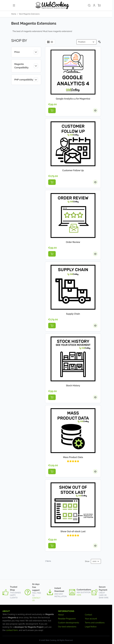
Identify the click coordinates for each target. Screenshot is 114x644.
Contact (88, 615)
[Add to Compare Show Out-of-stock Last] (95, 546)
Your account (91, 619)
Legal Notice (91, 627)
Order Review (73, 242)
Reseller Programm (67, 619)
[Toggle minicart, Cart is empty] (99, 5)
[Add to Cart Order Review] (52, 254)
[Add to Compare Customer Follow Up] (95, 182)
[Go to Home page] (52, 5)
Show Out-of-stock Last (73, 531)
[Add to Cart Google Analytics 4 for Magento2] (52, 110)
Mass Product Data (73, 457)
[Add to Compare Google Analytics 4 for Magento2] (95, 110)
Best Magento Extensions (29, 14)
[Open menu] (14, 5)
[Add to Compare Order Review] (95, 254)
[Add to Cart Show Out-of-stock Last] (52, 546)
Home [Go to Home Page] (14, 14)
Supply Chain (73, 314)
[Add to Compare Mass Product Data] (95, 471)
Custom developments (69, 623)
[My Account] (94, 5)
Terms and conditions (95, 623)
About (61, 615)
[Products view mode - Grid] (48, 42)
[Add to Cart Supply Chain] (52, 326)
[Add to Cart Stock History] (52, 397)
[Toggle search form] (89, 5)
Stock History (73, 385)
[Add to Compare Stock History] (95, 397)
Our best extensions (67, 627)
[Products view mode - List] (52, 42)
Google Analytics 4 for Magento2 (73, 99)
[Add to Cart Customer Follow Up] (52, 182)
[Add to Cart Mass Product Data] (52, 471)
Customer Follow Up (73, 170)
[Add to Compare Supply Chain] (95, 326)
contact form (12, 630)
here (79, 595)
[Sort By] (86, 42)
